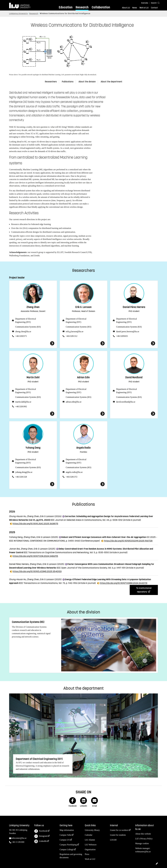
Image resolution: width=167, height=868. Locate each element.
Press (87, 854)
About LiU (126, 8)
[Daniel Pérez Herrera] (134, 343)
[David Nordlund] (134, 414)
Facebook (41, 831)
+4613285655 (122, 336)
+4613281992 (21, 407)
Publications (68, 82)
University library (92, 830)
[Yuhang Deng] (33, 484)
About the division (87, 82)
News (135, 8)
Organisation (90, 849)
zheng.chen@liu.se (23, 331)
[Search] (154, 3)
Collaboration (101, 7)
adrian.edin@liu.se (74, 402)
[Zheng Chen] (33, 343)
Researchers (51, 82)
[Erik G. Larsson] (84, 343)
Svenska (145, 3)
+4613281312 (72, 336)
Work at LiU (144, 8)
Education (66, 7)
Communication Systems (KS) (28, 327)
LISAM (113, 840)
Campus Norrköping (68, 845)
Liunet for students (118, 835)
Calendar (89, 835)
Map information (67, 830)
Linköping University (18, 14)
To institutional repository (144, 590)
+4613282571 (21, 336)
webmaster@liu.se (143, 852)
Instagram (41, 836)
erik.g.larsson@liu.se (75, 331)
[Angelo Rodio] (84, 484)
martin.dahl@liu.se (23, 402)
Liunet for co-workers (119, 830)
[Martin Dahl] (33, 414)
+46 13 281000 (18, 842)
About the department (111, 82)
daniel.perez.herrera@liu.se (128, 331)
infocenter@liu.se (19, 838)
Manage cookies (142, 843)
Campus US (65, 840)
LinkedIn (41, 841)
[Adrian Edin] (84, 414)
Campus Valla (65, 835)
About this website (143, 834)
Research (82, 7)
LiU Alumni (90, 840)
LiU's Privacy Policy (144, 839)
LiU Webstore (91, 845)
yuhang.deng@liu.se (24, 472)
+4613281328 (21, 477)
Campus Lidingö (67, 849)
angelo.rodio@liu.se (74, 472)
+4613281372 (72, 477)
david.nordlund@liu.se (126, 402)
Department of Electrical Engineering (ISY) (26, 320)
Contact (154, 8)
